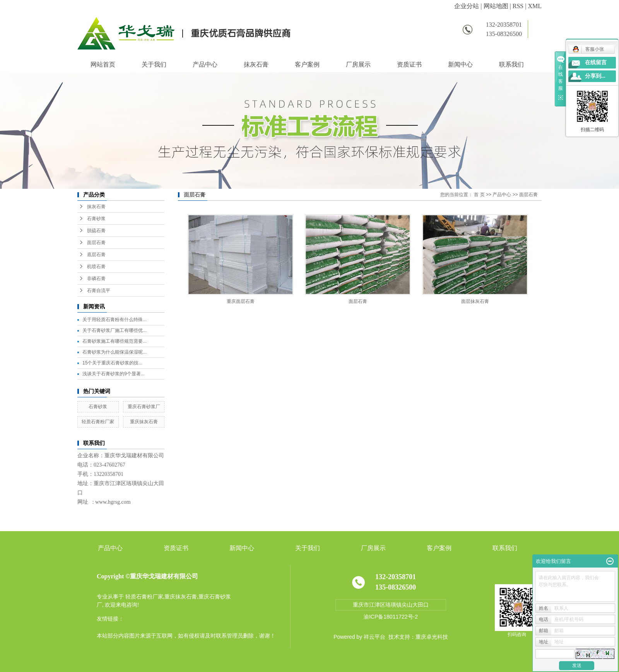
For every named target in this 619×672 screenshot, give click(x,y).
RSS (518, 6)
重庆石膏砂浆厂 (144, 407)
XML (535, 6)
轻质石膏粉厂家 (98, 422)
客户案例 (307, 64)
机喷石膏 (96, 267)
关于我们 (154, 64)
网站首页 (103, 64)
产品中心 (205, 64)
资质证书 (409, 64)
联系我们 (511, 64)
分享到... (595, 76)
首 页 (479, 195)
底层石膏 (96, 255)
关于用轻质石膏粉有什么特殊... (115, 320)
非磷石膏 (96, 279)
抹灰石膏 (256, 64)
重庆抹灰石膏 (144, 422)
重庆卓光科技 (432, 637)
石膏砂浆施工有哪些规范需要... (115, 341)
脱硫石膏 (96, 231)
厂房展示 (358, 64)
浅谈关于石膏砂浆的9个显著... (114, 374)
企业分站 (467, 6)
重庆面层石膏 (241, 301)
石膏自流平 (99, 291)
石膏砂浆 (96, 219)
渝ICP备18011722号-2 (391, 617)
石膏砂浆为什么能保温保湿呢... (115, 352)
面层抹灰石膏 (475, 301)
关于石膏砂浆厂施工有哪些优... (115, 330)
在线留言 (596, 62)
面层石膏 (96, 243)
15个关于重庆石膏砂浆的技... (112, 363)
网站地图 (496, 6)
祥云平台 (374, 637)
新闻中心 (460, 64)
